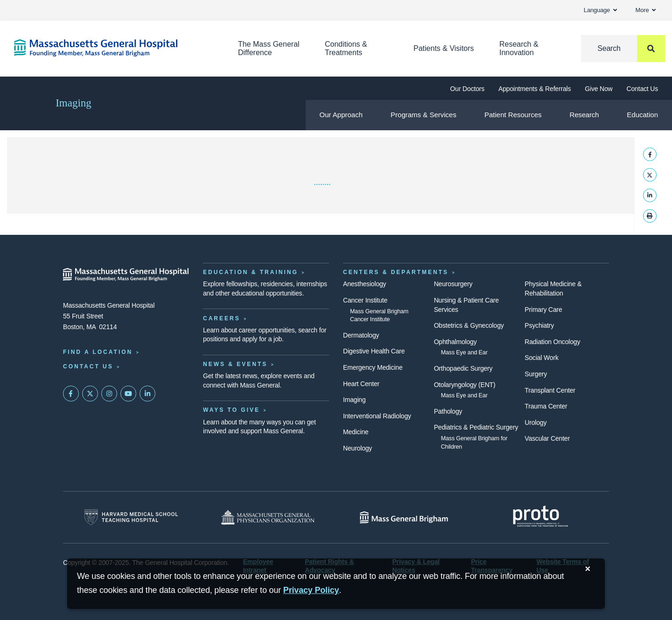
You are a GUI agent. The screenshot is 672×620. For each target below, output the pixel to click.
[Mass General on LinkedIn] (147, 394)
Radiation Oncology (552, 342)
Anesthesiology (364, 284)
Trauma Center (546, 406)
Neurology (357, 448)
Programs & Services (423, 115)
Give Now (598, 89)
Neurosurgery (453, 284)
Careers (222, 318)
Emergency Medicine (373, 367)
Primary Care (543, 310)
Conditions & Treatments (346, 48)
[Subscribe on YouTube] (128, 394)
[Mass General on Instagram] (109, 394)
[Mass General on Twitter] (90, 394)
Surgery (536, 374)
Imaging (73, 103)
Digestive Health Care (374, 351)
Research (584, 115)
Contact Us (642, 89)
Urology (535, 423)
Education (642, 115)
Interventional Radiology (377, 416)
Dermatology (361, 335)
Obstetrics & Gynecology (469, 325)
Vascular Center (547, 438)
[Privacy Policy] (311, 590)
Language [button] (600, 10)
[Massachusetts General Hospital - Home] (126, 275)
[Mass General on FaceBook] (71, 394)
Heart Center (361, 384)
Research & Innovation (519, 48)
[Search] (623, 49)
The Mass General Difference (269, 48)
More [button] (646, 10)
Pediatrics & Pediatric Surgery (476, 427)
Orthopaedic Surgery (463, 368)
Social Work (541, 358)
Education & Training (251, 272)
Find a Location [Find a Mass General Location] (98, 352)
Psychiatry (539, 325)
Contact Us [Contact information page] (88, 366)
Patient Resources (513, 115)
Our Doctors (467, 89)
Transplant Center (550, 390)
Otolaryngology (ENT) (465, 385)
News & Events (235, 364)
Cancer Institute (365, 300)
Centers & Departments (396, 272)
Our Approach (341, 115)
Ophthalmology (455, 342)
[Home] (112, 48)
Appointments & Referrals (535, 89)
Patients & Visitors (444, 48)
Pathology (448, 411)
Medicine (356, 432)
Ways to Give (231, 410)
